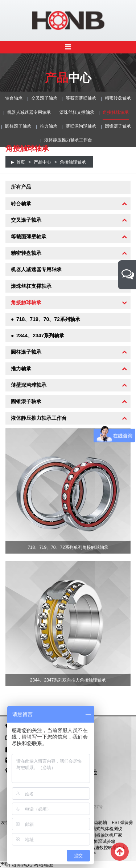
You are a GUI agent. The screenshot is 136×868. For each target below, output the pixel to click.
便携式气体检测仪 (105, 829)
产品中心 (42, 162)
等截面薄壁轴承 (81, 98)
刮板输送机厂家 (107, 835)
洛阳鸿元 (22, 864)
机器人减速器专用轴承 (29, 112)
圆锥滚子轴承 (118, 126)
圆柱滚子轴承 (18, 126)
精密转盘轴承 (118, 98)
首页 (21, 162)
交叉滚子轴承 (44, 98)
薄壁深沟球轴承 (81, 126)
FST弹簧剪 (122, 823)
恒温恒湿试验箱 (100, 841)
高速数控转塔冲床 (108, 848)
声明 (5, 864)
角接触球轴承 (116, 112)
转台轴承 (14, 98)
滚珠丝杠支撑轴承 (77, 112)
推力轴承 (49, 126)
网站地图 (44, 864)
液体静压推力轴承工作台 (68, 140)
